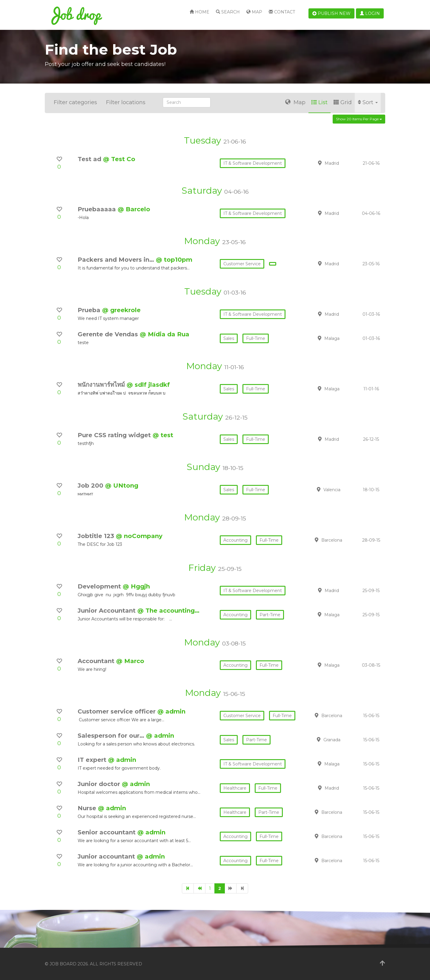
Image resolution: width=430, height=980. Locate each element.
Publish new (331, 13)
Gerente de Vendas (109, 334)
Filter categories (75, 102)
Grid (343, 102)
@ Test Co (119, 159)
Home (199, 12)
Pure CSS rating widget (115, 435)
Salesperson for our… (112, 736)
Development (100, 586)
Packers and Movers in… (117, 260)
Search (228, 12)
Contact (282, 12)
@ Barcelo (134, 209)
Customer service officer (118, 711)
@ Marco (130, 661)
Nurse (88, 808)
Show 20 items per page (359, 119)
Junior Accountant (107, 611)
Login (370, 13)
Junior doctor (100, 784)
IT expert (93, 760)
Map (254, 12)
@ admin (171, 711)
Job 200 (91, 486)
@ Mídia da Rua (165, 334)
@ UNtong (122, 486)
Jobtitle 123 (97, 536)
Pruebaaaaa (98, 209)
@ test (163, 435)
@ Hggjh (136, 586)
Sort (368, 102)
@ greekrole (121, 310)
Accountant (97, 661)
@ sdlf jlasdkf (148, 385)
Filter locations (126, 102)
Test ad (90, 159)
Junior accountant (107, 856)
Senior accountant (107, 832)
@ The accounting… (168, 611)
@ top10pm (174, 260)
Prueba (90, 310)
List (320, 102)
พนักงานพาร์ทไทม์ (102, 385)
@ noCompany (139, 536)
